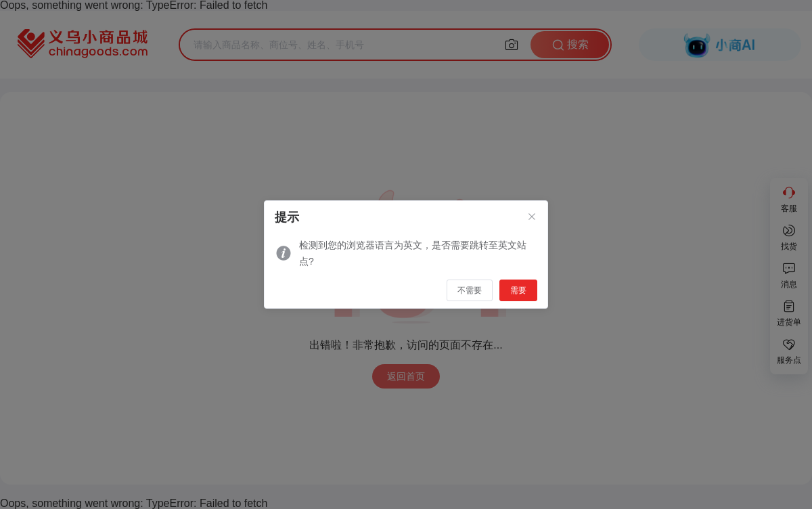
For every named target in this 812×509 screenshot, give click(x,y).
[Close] (532, 217)
